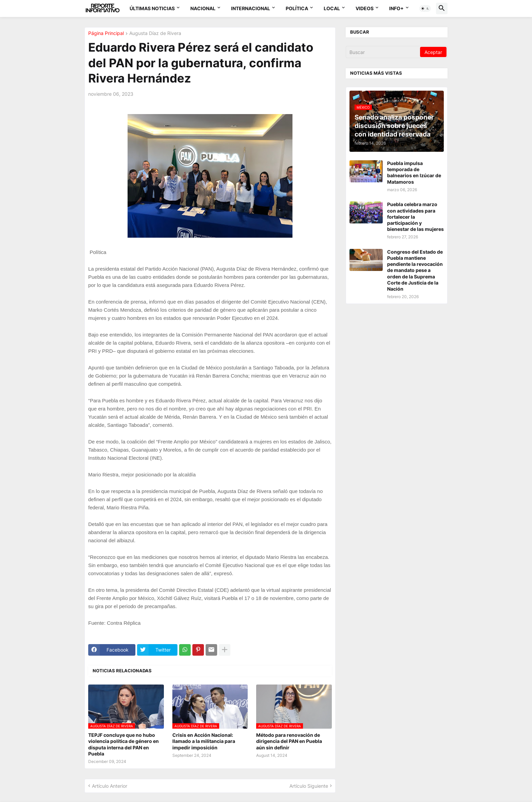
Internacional (251, 8)
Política (297, 8)
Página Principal (106, 33)
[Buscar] (383, 52)
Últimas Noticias (152, 8)
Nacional (203, 8)
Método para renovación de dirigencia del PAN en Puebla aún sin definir (289, 741)
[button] (425, 8)
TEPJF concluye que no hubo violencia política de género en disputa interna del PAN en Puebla (123, 744)
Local (332, 8)
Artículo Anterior (110, 786)
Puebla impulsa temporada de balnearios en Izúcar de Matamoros (414, 172)
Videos (365, 8)
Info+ (396, 8)
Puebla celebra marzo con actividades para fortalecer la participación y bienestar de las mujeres (415, 217)
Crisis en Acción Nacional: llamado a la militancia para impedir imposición (204, 741)
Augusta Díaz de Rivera (155, 33)
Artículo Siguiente (309, 786)
